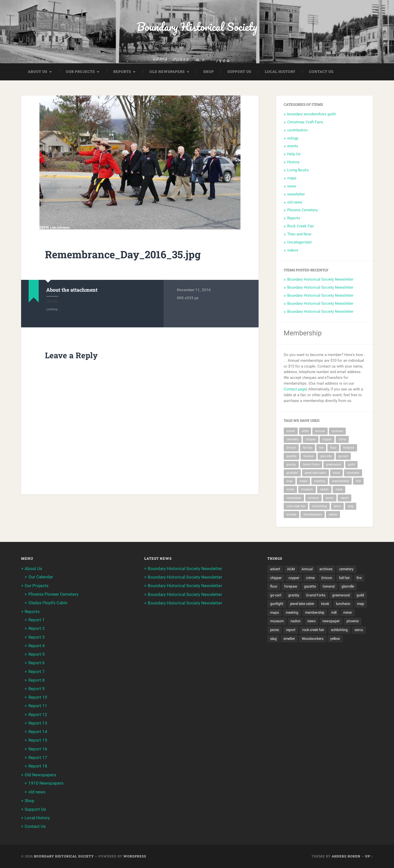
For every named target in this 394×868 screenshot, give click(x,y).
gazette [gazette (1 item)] (291, 456)
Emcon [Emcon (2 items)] (291, 448)
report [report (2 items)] (344, 498)
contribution (297, 130)
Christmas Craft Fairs (305, 122)
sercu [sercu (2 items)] (337, 506)
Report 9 (37, 689)
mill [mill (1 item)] (358, 481)
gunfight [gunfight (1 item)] (292, 473)
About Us (38, 72)
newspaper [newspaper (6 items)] (294, 498)
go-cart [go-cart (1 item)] (343, 456)
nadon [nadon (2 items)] (324, 490)
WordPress (135, 856)
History (293, 162)
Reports (122, 72)
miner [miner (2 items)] (290, 490)
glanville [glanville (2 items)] (326, 456)
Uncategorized (299, 242)
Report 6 (37, 663)
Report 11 (38, 706)
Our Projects (80, 72)
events (293, 146)
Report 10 (38, 697)
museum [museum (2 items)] (307, 490)
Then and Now (299, 234)
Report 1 (37, 620)
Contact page (295, 389)
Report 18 (38, 766)
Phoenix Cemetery (302, 210)
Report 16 (38, 749)
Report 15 (38, 740)
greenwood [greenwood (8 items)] (334, 465)
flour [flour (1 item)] (333, 448)
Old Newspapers (167, 72)
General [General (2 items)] (308, 456)
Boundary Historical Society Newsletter (320, 280)
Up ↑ (369, 856)
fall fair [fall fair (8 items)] (308, 448)
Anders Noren (346, 856)
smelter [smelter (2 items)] (291, 515)
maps (292, 178)
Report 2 (37, 629)
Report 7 (37, 672)
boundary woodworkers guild (311, 114)
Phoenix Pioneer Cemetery (53, 594)
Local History (280, 72)
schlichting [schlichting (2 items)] (319, 506)
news (292, 186)
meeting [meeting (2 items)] (320, 481)
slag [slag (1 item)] (351, 506)
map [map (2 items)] (290, 481)
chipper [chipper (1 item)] (311, 440)
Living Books (298, 170)
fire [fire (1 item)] (321, 448)
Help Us (294, 154)
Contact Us (321, 72)
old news (295, 202)
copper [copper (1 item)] (327, 440)
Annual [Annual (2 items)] (320, 431)
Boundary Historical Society (197, 27)
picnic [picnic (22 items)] (330, 498)
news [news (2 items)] (339, 490)
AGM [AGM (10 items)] (305, 431)
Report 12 (38, 714)
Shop (209, 72)
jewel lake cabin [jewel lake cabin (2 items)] (315, 473)
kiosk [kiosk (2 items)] (336, 473)
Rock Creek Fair (301, 226)
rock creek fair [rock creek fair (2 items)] (296, 506)
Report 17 (38, 757)
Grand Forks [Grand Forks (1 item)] (311, 465)
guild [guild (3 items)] (351, 465)
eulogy (293, 138)
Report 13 (38, 723)
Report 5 (37, 654)
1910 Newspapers (46, 783)
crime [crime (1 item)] (342, 440)
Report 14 (38, 732)
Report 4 (37, 646)
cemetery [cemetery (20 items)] (293, 440)
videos (293, 250)
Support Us (239, 72)
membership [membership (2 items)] (340, 481)
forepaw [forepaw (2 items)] (349, 448)
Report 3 (37, 637)
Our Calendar (41, 577)
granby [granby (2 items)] (291, 465)
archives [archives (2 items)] (337, 431)
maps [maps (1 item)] (303, 481)
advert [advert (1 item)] (291, 431)
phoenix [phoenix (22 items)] (313, 498)
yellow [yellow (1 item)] (333, 515)
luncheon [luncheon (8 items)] (353, 473)
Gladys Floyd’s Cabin (48, 603)
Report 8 (37, 680)
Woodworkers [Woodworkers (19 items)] (313, 515)
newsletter (296, 194)
